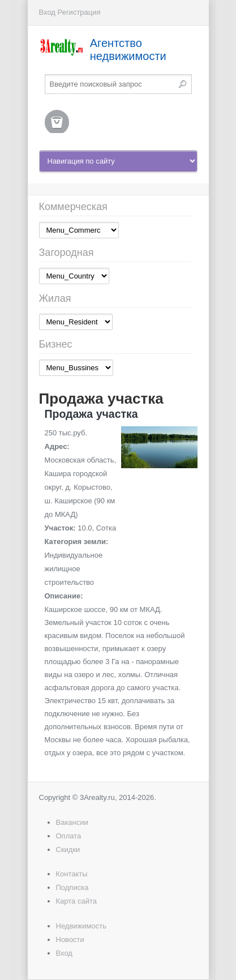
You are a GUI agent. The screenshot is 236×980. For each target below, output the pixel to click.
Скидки (68, 850)
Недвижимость (81, 926)
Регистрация (79, 12)
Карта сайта (76, 901)
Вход (47, 12)
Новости (70, 940)
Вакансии (72, 822)
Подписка (72, 887)
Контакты (72, 874)
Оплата (69, 836)
